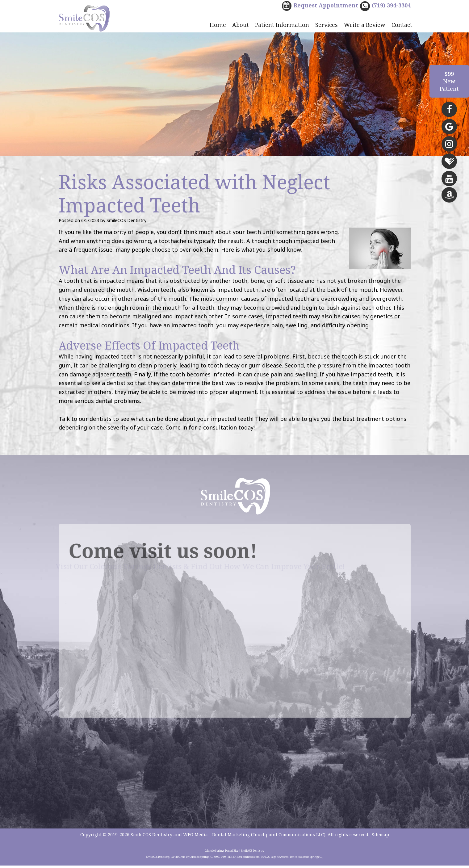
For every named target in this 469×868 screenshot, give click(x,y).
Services (327, 25)
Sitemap (380, 837)
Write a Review (365, 25)
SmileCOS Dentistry (151, 837)
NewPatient (449, 81)
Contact (402, 25)
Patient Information (282, 25)
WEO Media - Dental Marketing (216, 837)
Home (218, 25)
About (241, 25)
